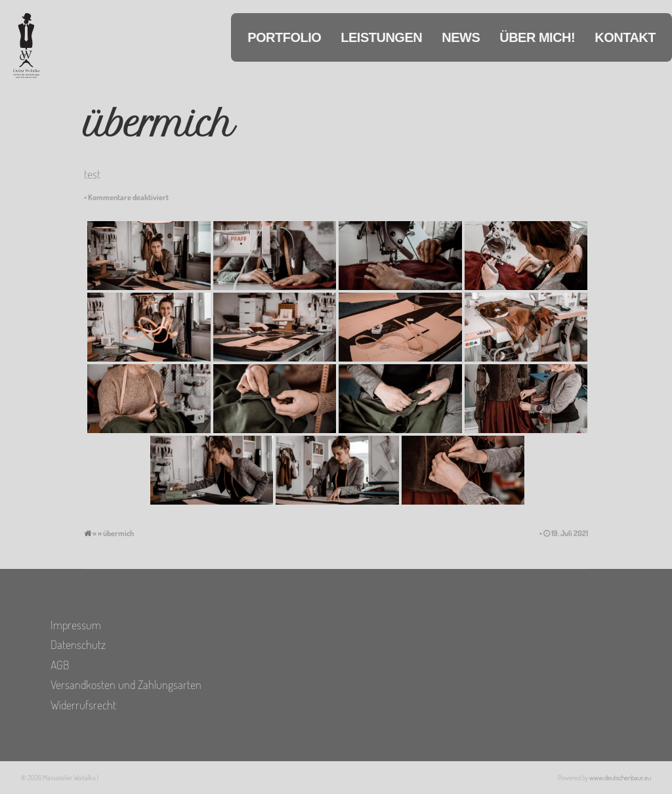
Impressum (76, 625)
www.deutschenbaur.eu (620, 778)
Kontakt (625, 37)
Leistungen (381, 37)
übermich (158, 124)
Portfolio (284, 37)
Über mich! (537, 37)
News (461, 37)
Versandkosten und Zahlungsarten (126, 684)
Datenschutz (78, 644)
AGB (60, 665)
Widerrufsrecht (83, 705)
